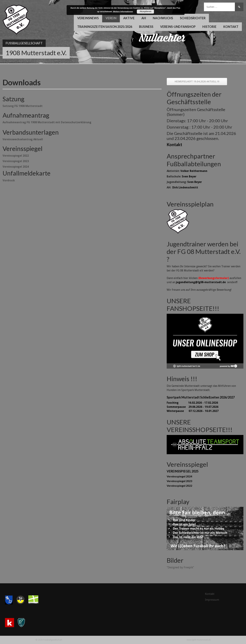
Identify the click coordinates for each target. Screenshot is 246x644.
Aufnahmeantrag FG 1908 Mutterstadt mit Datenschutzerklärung (47, 122)
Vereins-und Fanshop (178, 27)
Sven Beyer (189, 176)
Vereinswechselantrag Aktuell (23, 139)
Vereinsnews (88, 18)
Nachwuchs (163, 18)
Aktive (129, 18)
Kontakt (231, 27)
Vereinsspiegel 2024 (179, 476)
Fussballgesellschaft (24, 43)
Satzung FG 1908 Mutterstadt (23, 106)
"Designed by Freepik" (180, 567)
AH (144, 18)
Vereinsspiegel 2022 (179, 486)
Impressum (212, 600)
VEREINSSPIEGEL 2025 (183, 471)
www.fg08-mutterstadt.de (199, 640)
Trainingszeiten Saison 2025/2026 (105, 27)
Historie (209, 27)
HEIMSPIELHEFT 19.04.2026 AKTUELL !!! (197, 81)
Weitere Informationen (123, 12)
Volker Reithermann (194, 171)
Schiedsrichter (193, 18)
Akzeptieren (145, 12)
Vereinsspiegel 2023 (16, 161)
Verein (111, 18)
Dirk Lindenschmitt (185, 187)
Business (146, 27)
